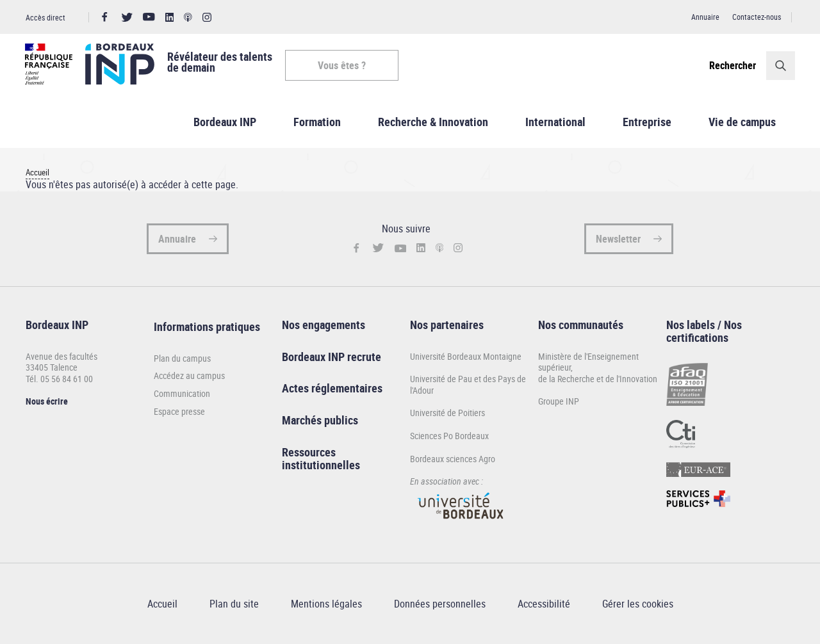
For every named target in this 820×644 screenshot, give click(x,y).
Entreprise (647, 122)
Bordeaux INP (225, 122)
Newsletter (618, 239)
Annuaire (705, 17)
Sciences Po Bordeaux (449, 436)
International (555, 122)
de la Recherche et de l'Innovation (598, 379)
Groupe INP (559, 402)
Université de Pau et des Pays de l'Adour (468, 385)
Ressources (309, 453)
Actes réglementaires (332, 389)
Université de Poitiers (447, 414)
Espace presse (179, 412)
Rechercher (732, 65)
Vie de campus (742, 122)
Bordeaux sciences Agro (453, 459)
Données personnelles (440, 604)
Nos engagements (324, 325)
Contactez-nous (757, 17)
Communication (182, 394)
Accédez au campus (189, 377)
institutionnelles (321, 465)
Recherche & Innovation (433, 122)
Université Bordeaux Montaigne (466, 357)
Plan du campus (182, 359)
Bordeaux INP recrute (332, 357)
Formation (317, 122)
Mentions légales (326, 604)
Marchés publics (320, 421)
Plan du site (234, 604)
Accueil (37, 173)
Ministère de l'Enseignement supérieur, (588, 363)
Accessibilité (544, 604)
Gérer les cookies (638, 604)
